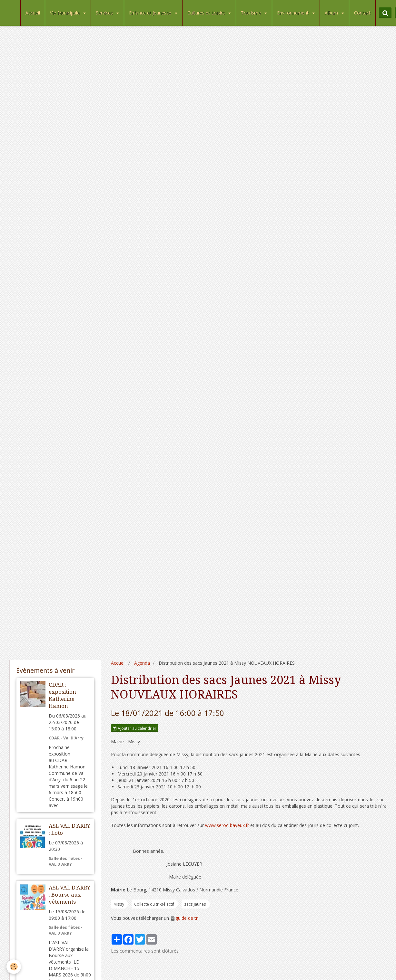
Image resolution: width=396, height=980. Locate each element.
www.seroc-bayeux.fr (227, 825)
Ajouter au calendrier (135, 728)
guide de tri (187, 918)
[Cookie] (14, 967)
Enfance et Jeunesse (151, 13)
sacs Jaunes (195, 904)
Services (105, 13)
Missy (119, 904)
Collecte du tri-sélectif (154, 904)
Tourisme (252, 13)
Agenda (142, 663)
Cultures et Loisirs (207, 13)
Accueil (33, 13)
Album (332, 13)
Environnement (293, 13)
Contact (362, 13)
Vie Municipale (65, 13)
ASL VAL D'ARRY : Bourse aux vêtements (69, 895)
